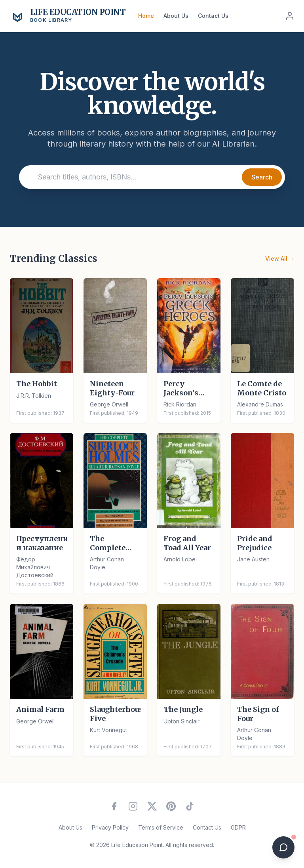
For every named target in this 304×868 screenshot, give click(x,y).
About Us (176, 16)
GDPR (238, 827)
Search (262, 177)
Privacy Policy (110, 827)
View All (280, 259)
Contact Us (213, 16)
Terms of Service (161, 827)
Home (146, 16)
